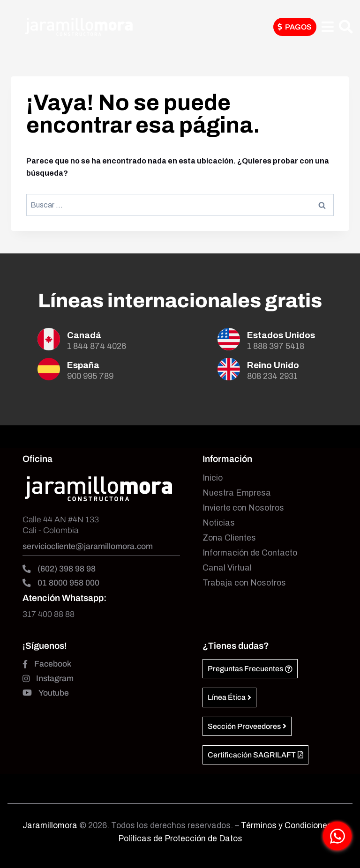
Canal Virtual (227, 568)
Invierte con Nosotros (243, 508)
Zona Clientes (229, 538)
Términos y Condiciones (287, 826)
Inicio (213, 478)
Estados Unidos (281, 335)
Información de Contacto (250, 553)
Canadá (84, 335)
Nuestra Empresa (237, 493)
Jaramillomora (50, 826)
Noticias (219, 523)
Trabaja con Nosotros (244, 583)
